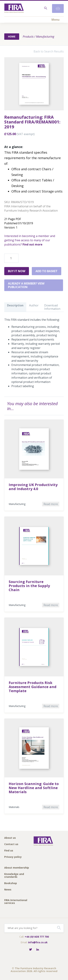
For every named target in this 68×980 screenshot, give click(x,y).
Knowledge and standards (14, 876)
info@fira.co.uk (38, 942)
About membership (17, 868)
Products (28, 37)
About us (10, 838)
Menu (55, 20)
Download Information (52, 307)
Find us (9, 851)
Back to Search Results (49, 51)
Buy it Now (17, 271)
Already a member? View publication (26, 285)
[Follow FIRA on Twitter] (31, 950)
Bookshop (11, 883)
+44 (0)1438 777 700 (37, 937)
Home (12, 36)
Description (15, 305)
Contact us (11, 844)
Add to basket (47, 271)
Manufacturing (45, 37)
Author (34, 305)
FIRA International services (16, 902)
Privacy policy (13, 857)
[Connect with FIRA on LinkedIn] (38, 950)
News (8, 890)
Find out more (32, 244)
